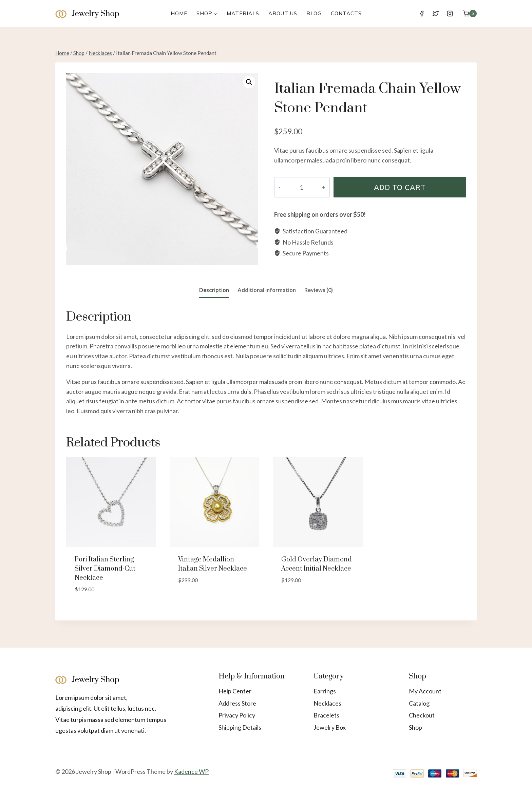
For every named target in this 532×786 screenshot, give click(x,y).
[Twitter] (436, 14)
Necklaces (327, 703)
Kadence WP (191, 771)
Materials (243, 13)
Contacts (346, 13)
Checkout (422, 715)
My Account (425, 691)
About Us (283, 13)
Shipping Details (240, 727)
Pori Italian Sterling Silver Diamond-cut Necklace (105, 569)
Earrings (325, 691)
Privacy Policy (237, 715)
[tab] (214, 291)
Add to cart (396, 187)
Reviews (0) (319, 290)
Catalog (419, 703)
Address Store (237, 703)
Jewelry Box (330, 727)
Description (214, 290)
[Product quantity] (298, 187)
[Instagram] (450, 14)
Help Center (235, 691)
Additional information (267, 290)
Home (179, 13)
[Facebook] (422, 14)
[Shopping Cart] (470, 13)
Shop (415, 727)
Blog (314, 13)
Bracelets (326, 715)
